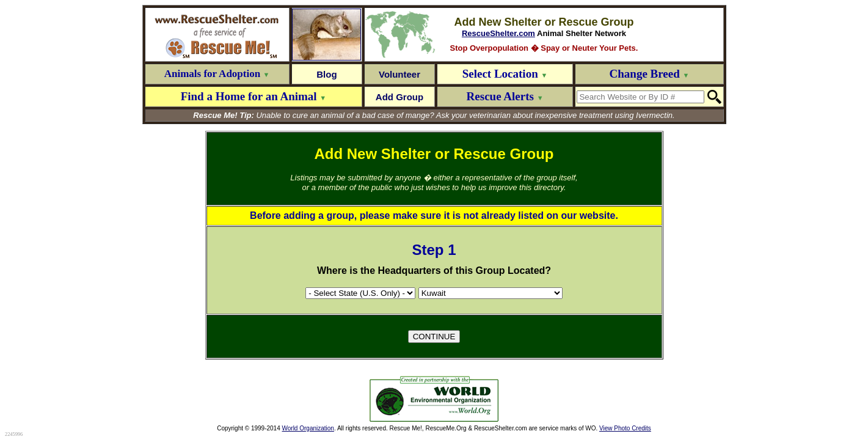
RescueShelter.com (498, 33)
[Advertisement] (279, 399)
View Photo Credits (625, 428)
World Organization (308, 428)
